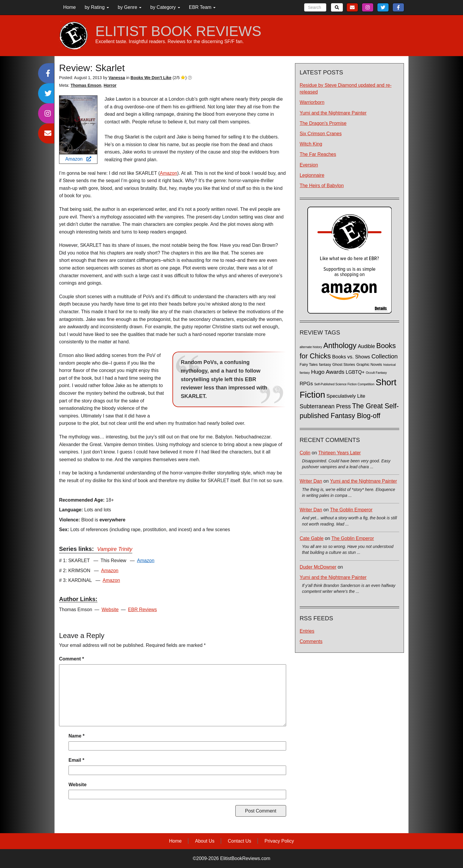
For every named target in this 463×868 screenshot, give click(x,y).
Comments (311, 641)
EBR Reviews (143, 610)
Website (110, 610)
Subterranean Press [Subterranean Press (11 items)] (325, 406)
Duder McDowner (318, 567)
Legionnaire (312, 175)
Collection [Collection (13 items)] (385, 356)
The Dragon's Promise (323, 123)
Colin (305, 453)
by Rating (97, 7)
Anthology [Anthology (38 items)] (340, 345)
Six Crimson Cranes (321, 134)
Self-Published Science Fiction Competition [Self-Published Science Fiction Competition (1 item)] (344, 384)
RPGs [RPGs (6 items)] (306, 384)
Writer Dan (311, 481)
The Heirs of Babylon (322, 186)
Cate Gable (312, 538)
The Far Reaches (318, 154)
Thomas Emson (86, 85)
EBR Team (202, 7)
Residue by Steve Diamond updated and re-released (346, 89)
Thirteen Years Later (340, 453)
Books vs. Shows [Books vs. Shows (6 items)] (351, 357)
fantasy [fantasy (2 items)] (325, 365)
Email (76, 760)
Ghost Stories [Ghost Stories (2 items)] (344, 365)
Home (70, 7)
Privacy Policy (279, 841)
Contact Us (240, 841)
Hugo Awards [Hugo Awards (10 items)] (328, 372)
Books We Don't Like (151, 78)
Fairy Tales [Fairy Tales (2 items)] (309, 365)
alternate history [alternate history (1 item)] (311, 347)
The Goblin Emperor (351, 510)
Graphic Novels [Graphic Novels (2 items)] (369, 365)
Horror (110, 85)
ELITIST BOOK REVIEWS (178, 31)
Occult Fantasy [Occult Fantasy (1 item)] (376, 373)
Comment (71, 659)
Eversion (309, 165)
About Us (205, 841)
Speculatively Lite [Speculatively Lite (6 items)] (346, 396)
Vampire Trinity (115, 549)
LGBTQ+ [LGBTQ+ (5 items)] (355, 372)
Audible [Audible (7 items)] (366, 346)
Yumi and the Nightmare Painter (333, 113)
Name (76, 736)
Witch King (311, 144)
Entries (307, 631)
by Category (165, 7)
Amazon (78, 159)
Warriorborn (312, 102)
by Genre (130, 7)
